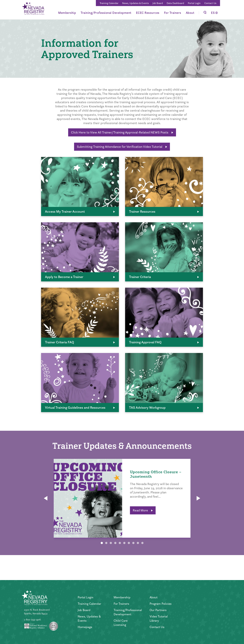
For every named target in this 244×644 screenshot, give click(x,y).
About (190, 13)
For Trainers (173, 13)
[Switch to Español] (214, 13)
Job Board (158, 3)
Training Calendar (109, 3)
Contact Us (210, 3)
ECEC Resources (148, 13)
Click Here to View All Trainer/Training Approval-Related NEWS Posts (122, 132)
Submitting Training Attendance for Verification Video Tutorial (122, 147)
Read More (143, 510)
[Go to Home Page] (33, 9)
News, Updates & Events (135, 3)
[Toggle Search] (205, 13)
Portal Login (194, 3)
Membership (67, 13)
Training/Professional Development (106, 13)
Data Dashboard (175, 3)
